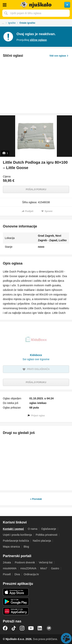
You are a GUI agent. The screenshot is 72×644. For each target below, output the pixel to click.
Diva (17, 574)
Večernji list (46, 562)
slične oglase (38, 40)
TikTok (14, 628)
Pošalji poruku (36, 189)
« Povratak (36, 499)
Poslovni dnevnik (25, 562)
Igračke (12, 23)
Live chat (66, 638)
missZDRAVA (28, 568)
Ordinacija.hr (31, 574)
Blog (26, 547)
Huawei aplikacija (16, 611)
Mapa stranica (11, 547)
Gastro (55, 568)
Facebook (5, 628)
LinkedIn (40, 628)
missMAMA (10, 568)
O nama (33, 529)
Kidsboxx (36, 355)
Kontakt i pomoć (13, 529)
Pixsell (7, 574)
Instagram (22, 628)
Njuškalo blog (49, 628)
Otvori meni (5, 5)
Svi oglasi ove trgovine (36, 359)
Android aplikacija (16, 602)
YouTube (31, 628)
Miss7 (44, 568)
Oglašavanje (49, 529)
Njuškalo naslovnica (36, 5)
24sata (7, 562)
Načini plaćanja (42, 541)
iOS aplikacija (16, 592)
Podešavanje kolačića (16, 541)
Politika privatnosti (47, 535)
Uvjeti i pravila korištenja (17, 535)
